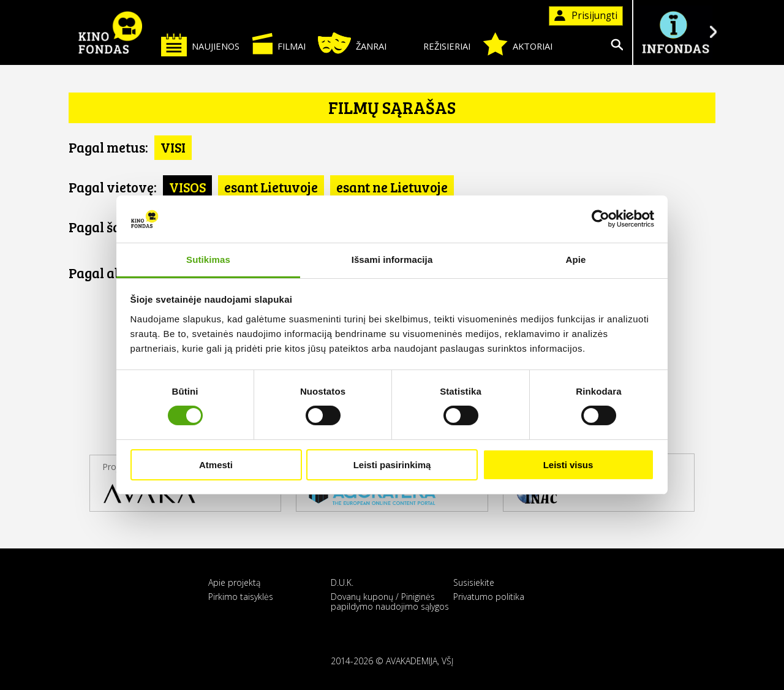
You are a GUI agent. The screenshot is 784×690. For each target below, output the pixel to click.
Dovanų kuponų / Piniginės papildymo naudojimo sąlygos (390, 601)
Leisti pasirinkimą (392, 465)
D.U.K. (342, 582)
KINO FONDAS (110, 32)
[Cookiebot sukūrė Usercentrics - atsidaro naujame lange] (601, 219)
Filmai (279, 44)
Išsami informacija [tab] (392, 260)
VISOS (187, 187)
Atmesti (216, 465)
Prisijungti (586, 16)
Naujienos (200, 44)
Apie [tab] (576, 260)
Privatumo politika (489, 597)
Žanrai (352, 43)
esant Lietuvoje (271, 187)
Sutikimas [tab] (208, 260)
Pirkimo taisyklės (241, 597)
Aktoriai (518, 44)
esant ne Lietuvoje (392, 187)
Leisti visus (568, 465)
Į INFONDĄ (675, 32)
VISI (173, 147)
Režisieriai (435, 44)
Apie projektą (234, 582)
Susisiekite (474, 582)
